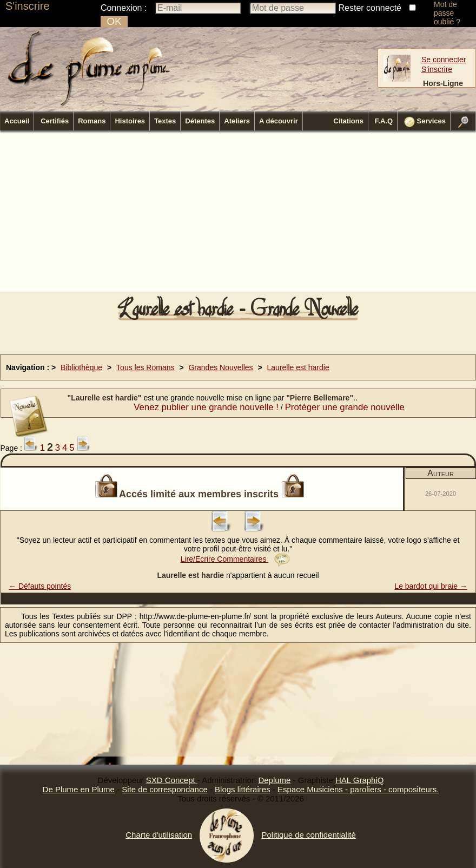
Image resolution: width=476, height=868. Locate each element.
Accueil (17, 121)
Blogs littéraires (243, 789)
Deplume (274, 780)
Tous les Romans (145, 367)
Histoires (130, 121)
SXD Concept (172, 780)
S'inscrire (28, 6)
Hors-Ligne (443, 83)
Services (425, 122)
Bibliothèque (81, 367)
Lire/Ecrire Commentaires (236, 559)
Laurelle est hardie (298, 367)
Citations (348, 121)
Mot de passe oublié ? (447, 13)
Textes (165, 121)
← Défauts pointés (40, 586)
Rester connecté (370, 8)
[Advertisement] (184, 214)
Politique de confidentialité (308, 835)
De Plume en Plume (79, 789)
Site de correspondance (164, 789)
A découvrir (279, 121)
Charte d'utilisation (159, 835)
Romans (92, 121)
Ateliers (237, 121)
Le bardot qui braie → (431, 586)
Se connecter (444, 60)
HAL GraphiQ (359, 780)
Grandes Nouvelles (220, 367)
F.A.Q (384, 121)
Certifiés (55, 121)
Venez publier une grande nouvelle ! (206, 407)
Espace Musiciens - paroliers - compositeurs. (358, 789)
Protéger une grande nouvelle (345, 407)
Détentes (200, 121)
